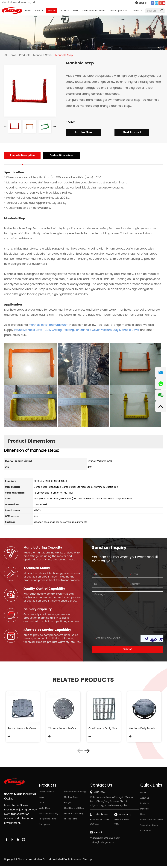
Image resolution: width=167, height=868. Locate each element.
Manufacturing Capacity (44, 548)
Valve (42, 799)
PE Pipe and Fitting (48, 822)
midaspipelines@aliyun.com (105, 840)
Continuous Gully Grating (104, 729)
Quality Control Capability (45, 589)
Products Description (19, 156)
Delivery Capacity (38, 610)
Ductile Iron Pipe (47, 794)
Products (52, 11)
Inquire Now (82, 133)
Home (28, 11)
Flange (67, 805)
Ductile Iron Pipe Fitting (75, 794)
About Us (39, 11)
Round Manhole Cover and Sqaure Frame (23, 729)
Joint (41, 805)
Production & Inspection (94, 11)
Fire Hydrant (45, 828)
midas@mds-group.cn (102, 844)
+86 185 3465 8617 (122, 824)
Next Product (131, 133)
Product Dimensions (53, 156)
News (76, 11)
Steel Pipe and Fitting (74, 811)
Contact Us (137, 11)
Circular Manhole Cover (63, 729)
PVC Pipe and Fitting (49, 816)
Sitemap (87, 861)
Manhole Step (64, 55)
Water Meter (45, 811)
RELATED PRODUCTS (83, 680)
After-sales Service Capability (48, 631)
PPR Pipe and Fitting (73, 816)
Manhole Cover (43, 55)
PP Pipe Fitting (71, 822)
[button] (55, 127)
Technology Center (118, 11)
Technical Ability (37, 569)
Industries (65, 11)
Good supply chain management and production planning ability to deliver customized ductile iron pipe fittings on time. (52, 619)
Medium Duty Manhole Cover (144, 729)
